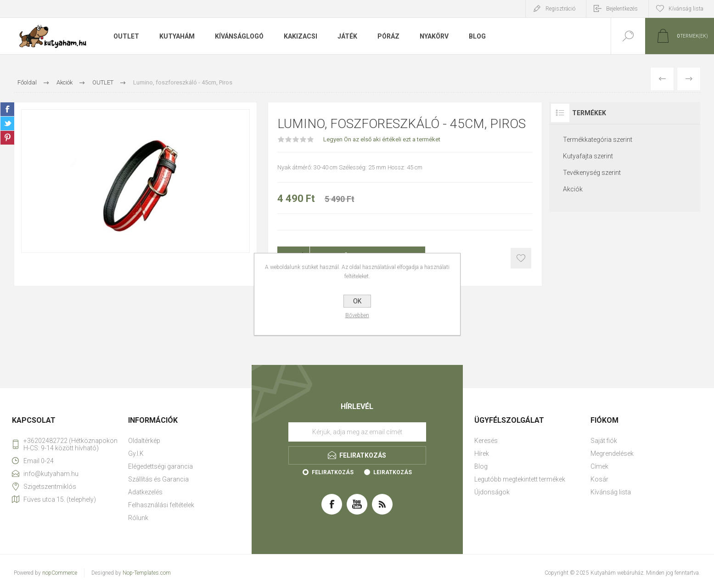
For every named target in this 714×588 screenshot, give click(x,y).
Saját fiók (604, 441)
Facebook (7, 109)
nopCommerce (60, 573)
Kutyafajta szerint (588, 156)
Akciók (573, 189)
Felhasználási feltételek (161, 505)
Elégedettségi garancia (160, 466)
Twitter (7, 123)
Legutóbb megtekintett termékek (520, 479)
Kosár (599, 479)
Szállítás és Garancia (158, 479)
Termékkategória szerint (598, 140)
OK (357, 301)
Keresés (486, 441)
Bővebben (357, 315)
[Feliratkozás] (357, 432)
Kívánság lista (611, 492)
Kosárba (521, 258)
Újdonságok (492, 492)
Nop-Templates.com (147, 573)
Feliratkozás (333, 472)
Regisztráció (560, 9)
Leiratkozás (393, 472)
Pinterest (7, 138)
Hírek (482, 454)
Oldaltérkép (144, 441)
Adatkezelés (145, 492)
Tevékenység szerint (592, 173)
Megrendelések (612, 454)
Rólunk (138, 518)
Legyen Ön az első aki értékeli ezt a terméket (382, 139)
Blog (481, 466)
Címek (599, 466)
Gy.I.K (136, 454)
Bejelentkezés (622, 9)
